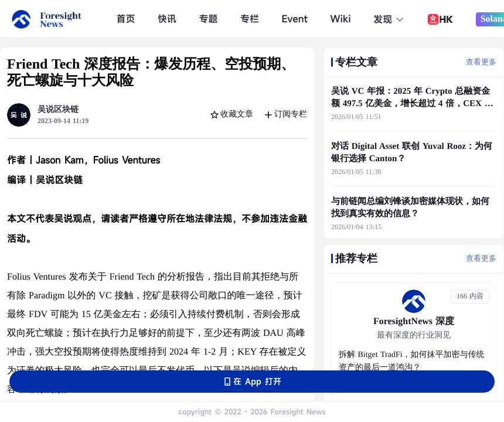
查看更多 (481, 62)
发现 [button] (389, 19)
